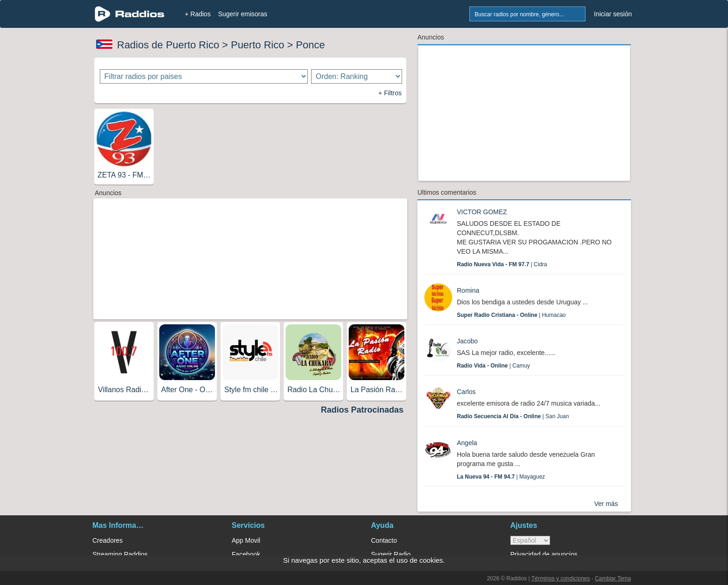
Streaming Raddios (120, 554)
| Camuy (494, 366)
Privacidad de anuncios (544, 554)
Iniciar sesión (613, 14)
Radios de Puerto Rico (168, 45)
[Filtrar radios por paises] (204, 76)
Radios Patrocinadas (362, 410)
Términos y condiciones (560, 578)
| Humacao (511, 315)
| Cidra (502, 264)
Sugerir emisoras (243, 14)
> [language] (530, 540)
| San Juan (513, 416)
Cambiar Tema (613, 578)
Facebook (246, 554)
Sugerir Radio (391, 554)
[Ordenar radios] (357, 76)
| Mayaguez (501, 477)
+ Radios (198, 14)
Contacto (384, 540)
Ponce (310, 45)
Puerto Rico (257, 45)
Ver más (606, 504)
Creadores (107, 540)
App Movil (246, 540)
